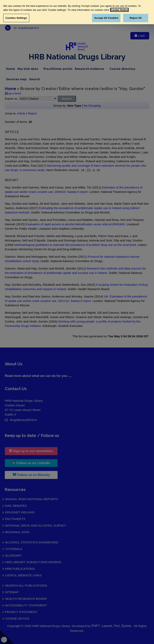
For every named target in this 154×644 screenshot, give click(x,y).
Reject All (136, 18)
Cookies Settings (16, 18)
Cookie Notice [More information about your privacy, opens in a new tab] (119, 10)
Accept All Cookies (106, 18)
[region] (77, 12)
